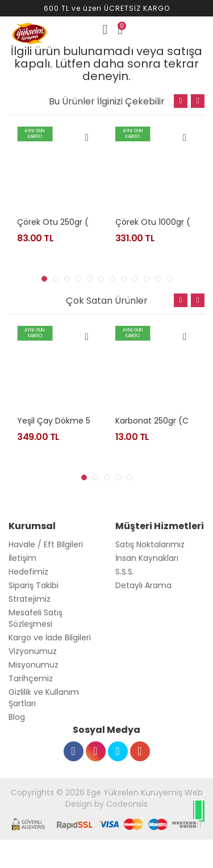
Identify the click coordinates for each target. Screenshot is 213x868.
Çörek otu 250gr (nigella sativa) (81, 222)
